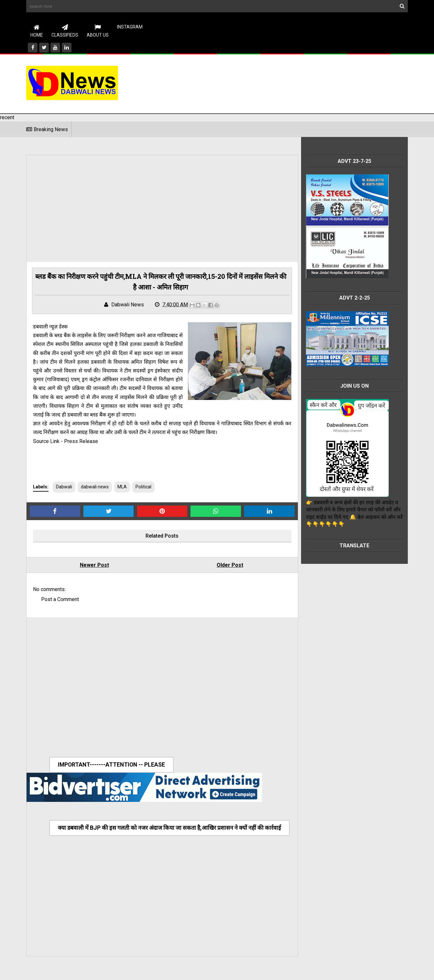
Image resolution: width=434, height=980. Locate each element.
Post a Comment (60, 600)
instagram (130, 27)
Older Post (221, 566)
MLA (122, 488)
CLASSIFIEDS (65, 31)
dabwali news (95, 488)
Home (37, 31)
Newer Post (91, 566)
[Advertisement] (290, 83)
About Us (98, 31)
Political (143, 488)
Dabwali (64, 488)
